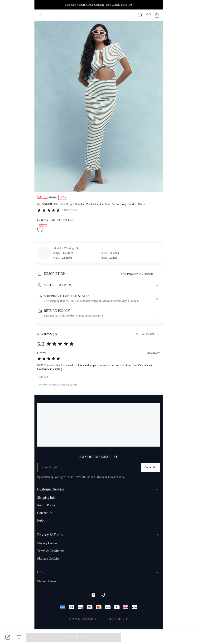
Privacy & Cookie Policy (110, 477)
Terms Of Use (82, 477)
